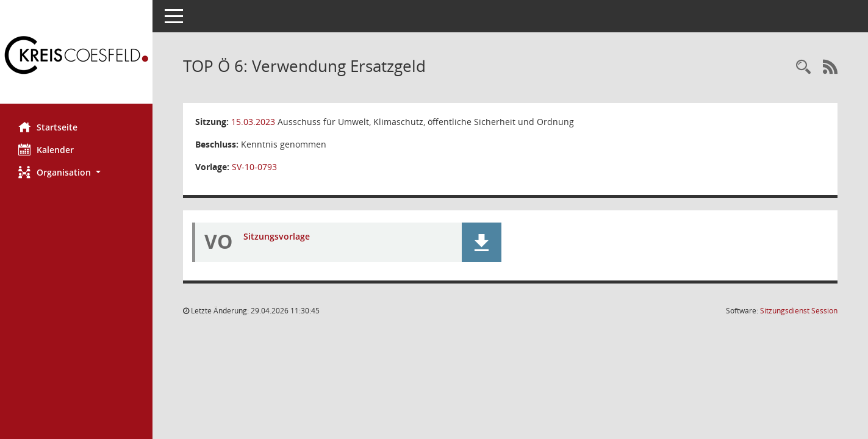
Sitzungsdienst (799, 311)
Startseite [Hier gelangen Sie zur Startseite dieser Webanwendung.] (48, 127)
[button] (76, 172)
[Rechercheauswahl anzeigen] (803, 67)
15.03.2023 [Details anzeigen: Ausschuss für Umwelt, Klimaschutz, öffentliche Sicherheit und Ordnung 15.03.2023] (253, 122)
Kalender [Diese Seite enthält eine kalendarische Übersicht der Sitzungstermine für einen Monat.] (46, 149)
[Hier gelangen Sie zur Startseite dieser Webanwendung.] (76, 56)
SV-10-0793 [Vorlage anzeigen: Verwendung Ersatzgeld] (254, 167)
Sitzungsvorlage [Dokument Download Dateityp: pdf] (277, 236)
